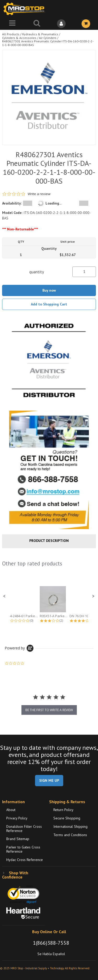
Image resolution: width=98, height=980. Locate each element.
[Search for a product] (37, 24)
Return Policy (63, 810)
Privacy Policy (17, 818)
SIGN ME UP (49, 780)
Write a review (39, 194)
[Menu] (12, 24)
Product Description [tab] (49, 541)
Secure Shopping (67, 818)
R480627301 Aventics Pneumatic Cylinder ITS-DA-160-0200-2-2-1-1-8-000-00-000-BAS (48, 43)
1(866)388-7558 (51, 943)
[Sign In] (61, 24)
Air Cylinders (48, 38)
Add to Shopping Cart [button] (49, 304)
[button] (4, 596)
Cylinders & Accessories (19, 38)
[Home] (26, 9)
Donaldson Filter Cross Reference (24, 829)
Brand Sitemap (18, 839)
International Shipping (70, 826)
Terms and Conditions (70, 835)
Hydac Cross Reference (25, 860)
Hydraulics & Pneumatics (40, 34)
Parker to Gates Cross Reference (23, 849)
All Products (11, 34)
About (11, 810)
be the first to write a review (49, 710)
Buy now (49, 290)
